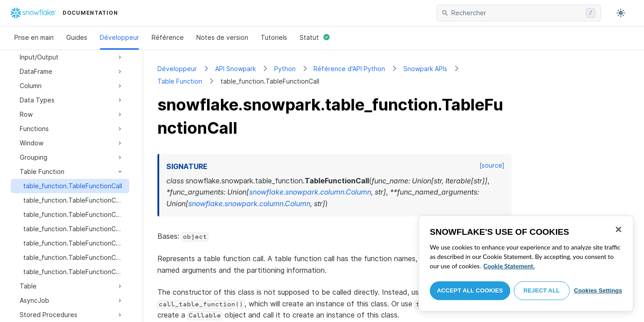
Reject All (542, 290)
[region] (526, 263)
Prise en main (34, 37)
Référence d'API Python (349, 69)
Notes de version (222, 37)
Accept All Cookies (470, 290)
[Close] (619, 229)
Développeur (119, 37)
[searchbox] (517, 13)
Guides (77, 37)
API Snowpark (235, 69)
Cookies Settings (598, 290)
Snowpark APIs (425, 69)
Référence (168, 37)
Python (285, 69)
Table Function (180, 81)
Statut (315, 37)
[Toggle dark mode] (621, 13)
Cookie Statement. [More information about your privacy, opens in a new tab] (509, 266)
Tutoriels (274, 37)
